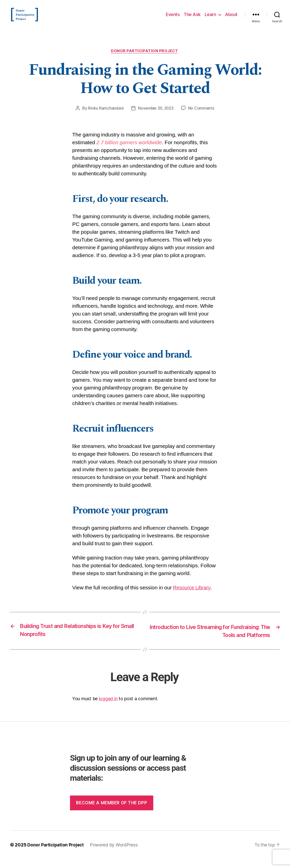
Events (173, 18)
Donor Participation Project (145, 59)
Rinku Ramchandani (105, 116)
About (231, 18)
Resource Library (193, 596)
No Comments (202, 116)
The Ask (192, 18)
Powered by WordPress (116, 854)
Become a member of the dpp (112, 812)
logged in (108, 708)
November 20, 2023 (156, 116)
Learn (210, 18)
